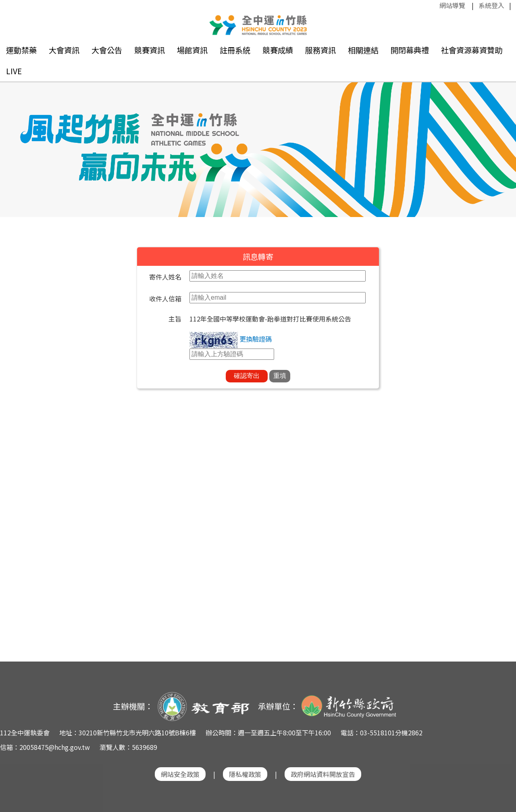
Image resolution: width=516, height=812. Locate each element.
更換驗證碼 (256, 339)
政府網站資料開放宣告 (323, 774)
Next (502, 139)
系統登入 (491, 5)
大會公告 (107, 50)
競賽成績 (278, 50)
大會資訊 (64, 50)
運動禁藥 (21, 50)
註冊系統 (235, 50)
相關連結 (363, 50)
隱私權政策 (245, 774)
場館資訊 (192, 50)
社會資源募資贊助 (472, 50)
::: (435, 5)
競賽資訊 (150, 50)
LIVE (14, 71)
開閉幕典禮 (410, 50)
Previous (14, 139)
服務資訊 (320, 50)
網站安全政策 (180, 774)
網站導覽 (452, 5)
